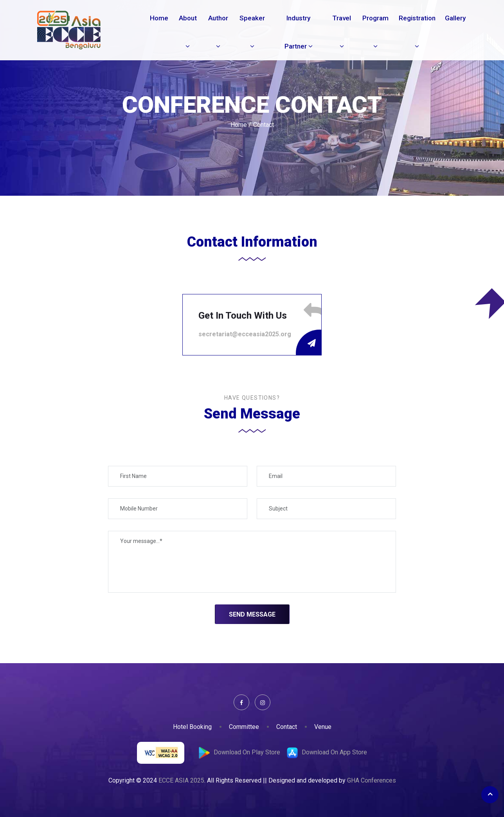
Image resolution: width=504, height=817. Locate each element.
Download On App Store (334, 752)
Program (375, 32)
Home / (241, 125)
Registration (417, 32)
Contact (287, 727)
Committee (244, 727)
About (188, 32)
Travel (342, 32)
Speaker (252, 32)
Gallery (455, 18)
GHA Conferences (372, 780)
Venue (323, 727)
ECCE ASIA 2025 (181, 780)
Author (218, 32)
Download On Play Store (247, 752)
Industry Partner (299, 32)
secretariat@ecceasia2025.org (245, 334)
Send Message (252, 614)
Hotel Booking (192, 727)
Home (159, 18)
